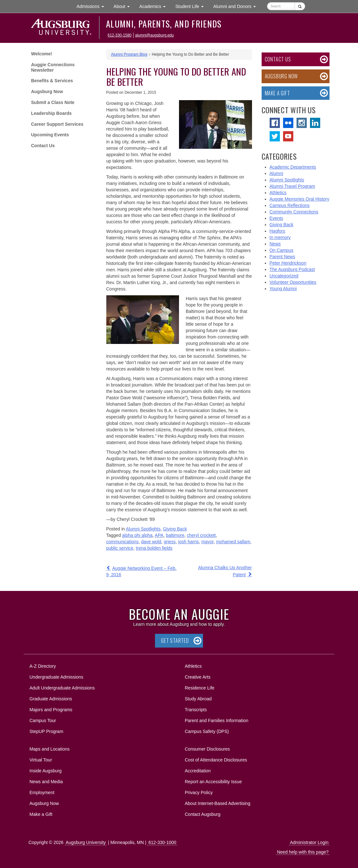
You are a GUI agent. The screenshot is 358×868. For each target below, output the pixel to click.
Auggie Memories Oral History (300, 199)
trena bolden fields (154, 548)
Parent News (282, 257)
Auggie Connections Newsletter (53, 67)
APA (159, 535)
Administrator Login (309, 842)
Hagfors (277, 231)
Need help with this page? (303, 852)
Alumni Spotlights (143, 529)
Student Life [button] (192, 6)
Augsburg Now (47, 92)
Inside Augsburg (45, 771)
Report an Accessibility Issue (213, 782)
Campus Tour (43, 721)
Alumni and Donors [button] (237, 6)
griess (170, 542)
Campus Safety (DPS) (207, 731)
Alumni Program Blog (129, 54)
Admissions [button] (93, 6)
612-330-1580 (120, 35)
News (275, 244)
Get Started (175, 641)
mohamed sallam (233, 542)
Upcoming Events (50, 135)
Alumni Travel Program (292, 186)
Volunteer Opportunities (293, 282)
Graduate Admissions (51, 699)
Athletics (278, 193)
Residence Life (200, 688)
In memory (280, 237)
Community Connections (294, 212)
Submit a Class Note (53, 102)
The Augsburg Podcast (292, 269)
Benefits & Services (52, 81)
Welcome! (42, 54)
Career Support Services (57, 124)
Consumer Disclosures (207, 749)
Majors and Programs (51, 709)
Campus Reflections (290, 205)
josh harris (188, 542)
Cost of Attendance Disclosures (216, 760)
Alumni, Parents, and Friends (164, 24)
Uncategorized (284, 276)
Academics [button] (155, 6)
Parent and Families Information (216, 721)
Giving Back (175, 529)
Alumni (277, 173)
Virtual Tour (41, 760)
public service (120, 548)
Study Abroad (198, 699)
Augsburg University (86, 842)
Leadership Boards (51, 113)
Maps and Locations (49, 749)
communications (122, 542)
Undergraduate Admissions (56, 677)
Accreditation (198, 771)
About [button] (124, 8)
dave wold (151, 542)
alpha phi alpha (137, 535)
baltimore (175, 535)
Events (277, 218)
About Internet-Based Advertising (218, 803)
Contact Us (43, 146)
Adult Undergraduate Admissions (62, 688)
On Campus (282, 250)
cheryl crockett (201, 535)
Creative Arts (198, 677)
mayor (207, 542)
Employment (42, 792)
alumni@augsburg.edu (155, 35)
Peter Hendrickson (288, 263)
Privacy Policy (199, 792)
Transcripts (196, 710)
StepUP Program (46, 731)
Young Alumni (283, 289)
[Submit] (300, 6)
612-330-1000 (162, 842)
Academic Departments (293, 167)
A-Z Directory (43, 666)
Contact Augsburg (203, 814)
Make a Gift (277, 93)
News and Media (46, 782)
